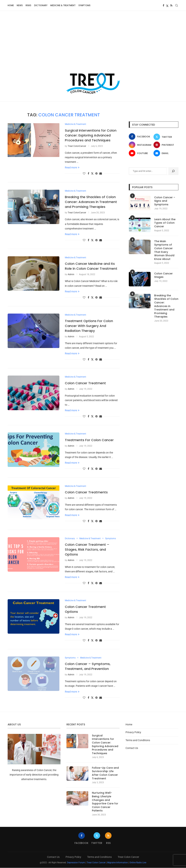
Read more (72, 167)
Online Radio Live (138, 863)
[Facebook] (163, 5)
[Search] (177, 5)
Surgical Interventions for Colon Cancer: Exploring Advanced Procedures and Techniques (91, 135)
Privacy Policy (133, 732)
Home (11, 5)
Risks (28, 5)
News (20, 5)
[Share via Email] (101, 173)
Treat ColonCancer (77, 146)
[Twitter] (167, 5)
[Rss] (171, 5)
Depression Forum (76, 863)
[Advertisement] (93, 45)
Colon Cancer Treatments (86, 492)
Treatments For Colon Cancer (89, 440)
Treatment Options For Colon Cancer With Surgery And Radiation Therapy (89, 326)
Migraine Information (118, 863)
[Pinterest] (165, 145)
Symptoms (84, 5)
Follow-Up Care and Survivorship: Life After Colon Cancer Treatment (105, 773)
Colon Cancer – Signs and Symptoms (165, 201)
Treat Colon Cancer (128, 857)
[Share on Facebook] (88, 173)
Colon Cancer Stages (163, 275)
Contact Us (132, 748)
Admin (71, 275)
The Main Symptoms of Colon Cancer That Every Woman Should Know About (164, 250)
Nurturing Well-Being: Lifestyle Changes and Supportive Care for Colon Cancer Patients (105, 802)
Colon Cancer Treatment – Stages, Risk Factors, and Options (87, 550)
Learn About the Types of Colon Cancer (165, 223)
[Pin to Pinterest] (96, 173)
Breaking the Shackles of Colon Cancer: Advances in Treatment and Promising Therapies (91, 202)
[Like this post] (84, 173)
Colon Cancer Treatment (85, 383)
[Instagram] (140, 145)
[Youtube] (140, 153)
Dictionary (41, 5)
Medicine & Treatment (63, 5)
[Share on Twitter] (92, 173)
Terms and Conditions (138, 740)
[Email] (165, 153)
